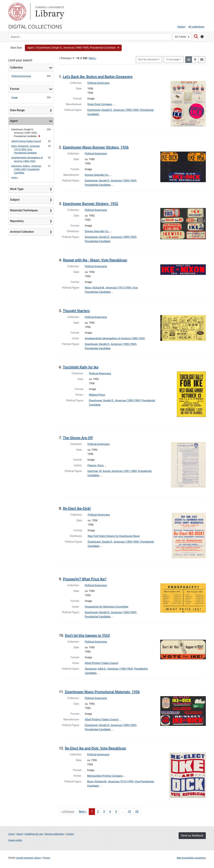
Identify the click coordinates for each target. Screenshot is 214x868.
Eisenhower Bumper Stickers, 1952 (90, 204)
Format (15, 89)
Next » (93, 58)
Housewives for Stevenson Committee (107, 607)
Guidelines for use (34, 834)
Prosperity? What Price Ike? (85, 579)
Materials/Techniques (24, 210)
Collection (17, 68)
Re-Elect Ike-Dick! (77, 508)
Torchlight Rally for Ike (81, 367)
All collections (196, 27)
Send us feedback (192, 836)
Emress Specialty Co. (97, 175)
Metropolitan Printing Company (105, 776)
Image (15, 97)
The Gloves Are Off (78, 438)
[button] (73, 48)
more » (15, 177)
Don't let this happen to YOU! (87, 635)
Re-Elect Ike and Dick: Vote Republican (96, 748)
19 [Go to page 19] (129, 812)
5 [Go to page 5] (116, 812)
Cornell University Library (28, 858)
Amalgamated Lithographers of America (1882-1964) (115, 338)
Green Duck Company (100, 104)
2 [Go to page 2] (98, 812)
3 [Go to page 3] (104, 812)
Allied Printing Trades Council (26, 141)
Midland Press (97, 395)
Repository (17, 221)
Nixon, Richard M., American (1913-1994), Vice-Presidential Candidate (26, 149)
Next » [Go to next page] (83, 812)
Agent (14, 121)
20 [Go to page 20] (137, 812)
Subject (15, 200)
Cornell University (17, 12)
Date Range (17, 110)
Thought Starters (76, 311)
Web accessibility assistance (191, 858)
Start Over (16, 48)
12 (173, 59)
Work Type (17, 189)
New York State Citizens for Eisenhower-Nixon (114, 536)
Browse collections (54, 834)
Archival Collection (22, 232)
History (181, 27)
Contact (70, 834)
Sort (148, 60)
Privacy (47, 858)
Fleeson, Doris (96, 465)
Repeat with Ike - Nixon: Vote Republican (95, 260)
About (20, 834)
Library (49, 12)
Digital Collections (35, 26)
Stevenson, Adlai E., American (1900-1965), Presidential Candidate (26, 169)
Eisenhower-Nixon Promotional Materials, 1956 (102, 692)
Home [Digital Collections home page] (11, 834)
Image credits (15, 840)
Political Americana (21, 76)
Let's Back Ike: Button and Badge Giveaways (98, 77)
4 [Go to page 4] (110, 812)
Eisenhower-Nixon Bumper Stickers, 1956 (96, 147)
